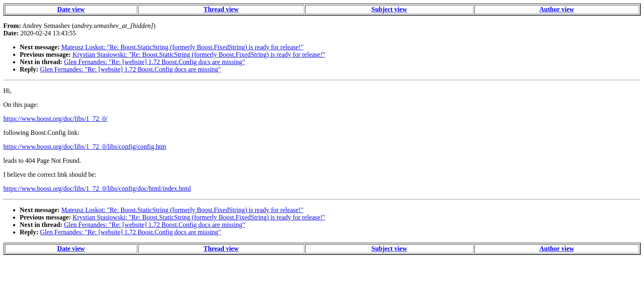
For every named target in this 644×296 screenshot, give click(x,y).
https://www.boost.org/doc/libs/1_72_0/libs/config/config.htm (85, 147)
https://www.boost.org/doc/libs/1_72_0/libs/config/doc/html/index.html (97, 188)
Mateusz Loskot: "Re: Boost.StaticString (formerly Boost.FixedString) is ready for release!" (182, 47)
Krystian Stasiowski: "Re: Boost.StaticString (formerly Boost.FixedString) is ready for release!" (199, 54)
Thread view (221, 9)
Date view (71, 9)
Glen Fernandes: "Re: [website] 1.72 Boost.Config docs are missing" (155, 62)
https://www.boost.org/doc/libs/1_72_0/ (55, 119)
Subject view (390, 9)
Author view (557, 9)
